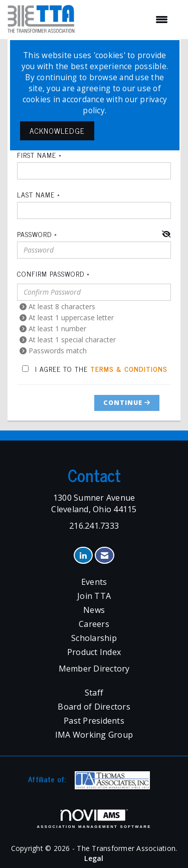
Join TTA (94, 596)
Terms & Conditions (129, 369)
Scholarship (94, 638)
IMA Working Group (94, 735)
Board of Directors (94, 707)
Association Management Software (94, 819)
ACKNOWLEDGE (57, 131)
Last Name (36, 194)
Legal (94, 858)
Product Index (94, 652)
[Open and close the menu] (126, 20)
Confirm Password (51, 274)
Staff (94, 693)
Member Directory (94, 669)
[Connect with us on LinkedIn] (83, 556)
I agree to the (95, 369)
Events (94, 582)
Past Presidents (94, 721)
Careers (94, 624)
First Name (37, 155)
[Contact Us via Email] (105, 556)
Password (34, 234)
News (94, 610)
